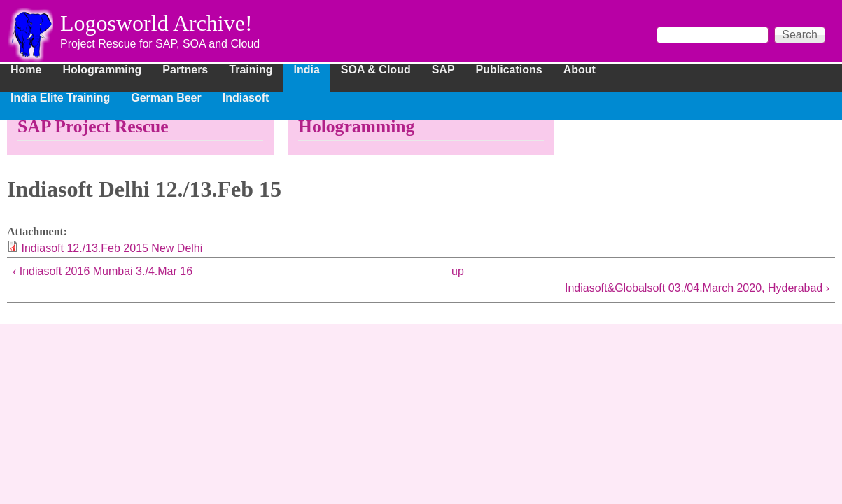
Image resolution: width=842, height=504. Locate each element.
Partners (185, 70)
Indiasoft (246, 98)
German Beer (166, 98)
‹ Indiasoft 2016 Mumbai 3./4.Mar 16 (103, 271)
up (458, 271)
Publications (509, 70)
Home (26, 70)
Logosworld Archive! (156, 23)
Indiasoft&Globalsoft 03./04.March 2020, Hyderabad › (697, 288)
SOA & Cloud (376, 70)
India (307, 70)
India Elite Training (60, 98)
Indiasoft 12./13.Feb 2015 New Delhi (112, 248)
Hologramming (102, 70)
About (580, 70)
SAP (443, 70)
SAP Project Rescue (93, 126)
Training (251, 70)
